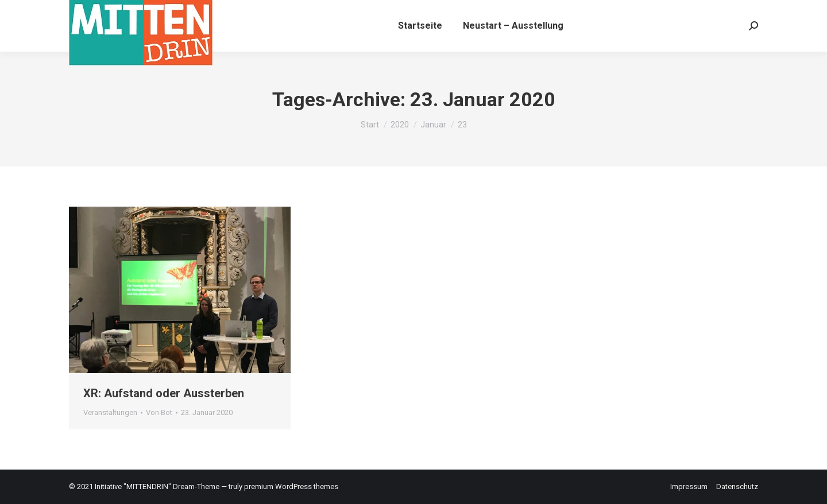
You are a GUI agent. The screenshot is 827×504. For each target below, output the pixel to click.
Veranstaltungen (110, 412)
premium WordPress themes (291, 486)
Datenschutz (737, 486)
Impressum (689, 486)
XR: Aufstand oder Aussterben (164, 393)
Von (159, 412)
